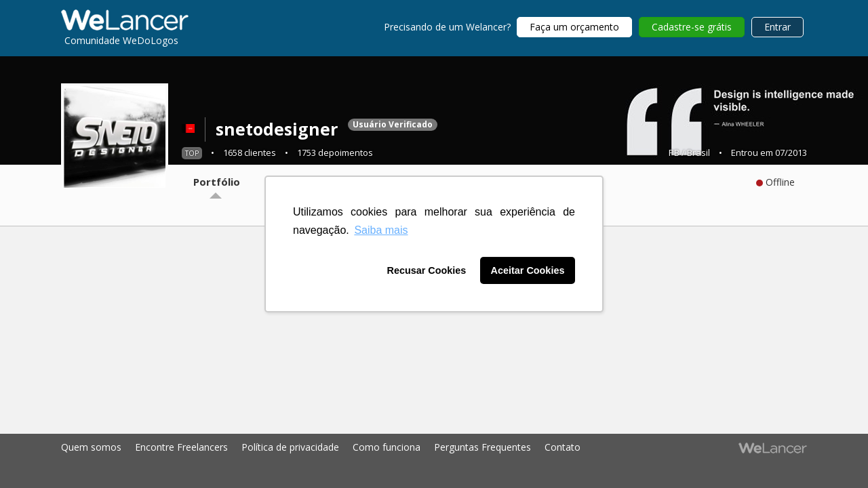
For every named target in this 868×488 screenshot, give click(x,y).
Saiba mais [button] (381, 230)
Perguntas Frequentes (482, 447)
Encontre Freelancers (181, 447)
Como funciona (387, 447)
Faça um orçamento (574, 27)
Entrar (777, 27)
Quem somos (91, 447)
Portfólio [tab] (217, 182)
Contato (563, 447)
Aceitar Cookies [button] (528, 270)
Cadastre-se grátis (692, 27)
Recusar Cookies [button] (427, 270)
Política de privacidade (290, 447)
